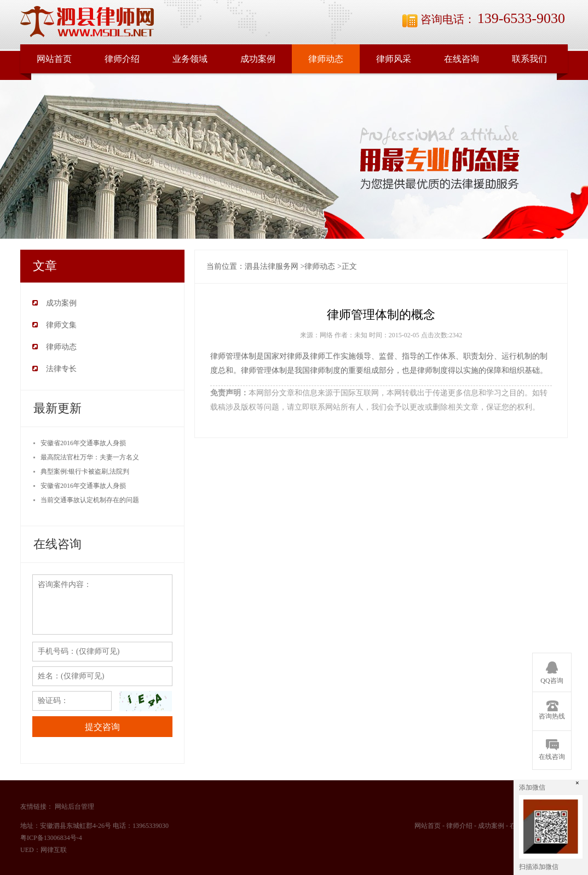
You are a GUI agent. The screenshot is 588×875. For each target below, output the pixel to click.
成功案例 (258, 59)
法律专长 (61, 369)
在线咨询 (462, 59)
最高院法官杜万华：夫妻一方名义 (90, 457)
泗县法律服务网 (272, 266)
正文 (349, 266)
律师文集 (61, 325)
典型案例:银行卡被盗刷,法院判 (85, 471)
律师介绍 (122, 59)
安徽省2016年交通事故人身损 (83, 443)
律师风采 (394, 59)
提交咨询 (102, 727)
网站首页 (54, 59)
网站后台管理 (74, 807)
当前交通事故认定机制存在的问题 (90, 500)
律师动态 (326, 59)
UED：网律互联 (44, 850)
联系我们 (529, 59)
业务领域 (190, 59)
